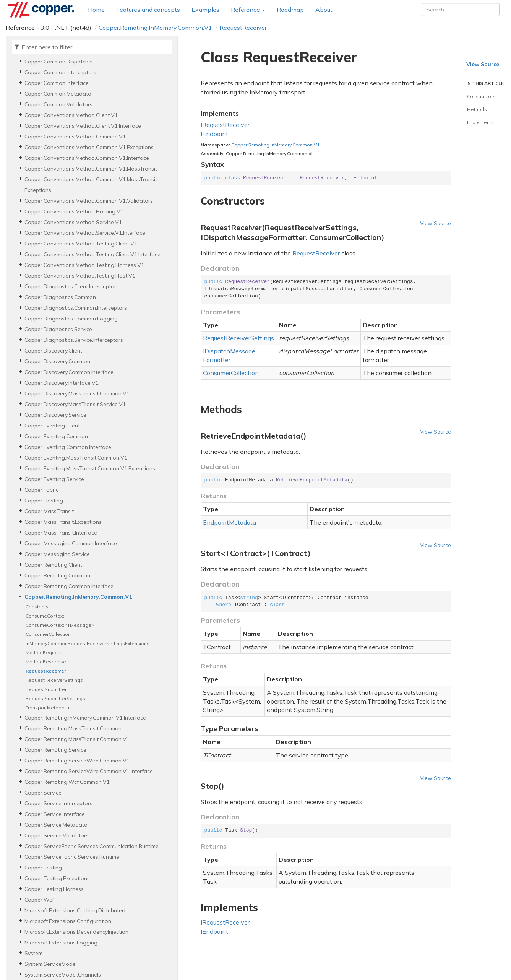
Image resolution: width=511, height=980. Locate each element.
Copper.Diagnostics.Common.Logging (71, 319)
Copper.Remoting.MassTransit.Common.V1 (77, 739)
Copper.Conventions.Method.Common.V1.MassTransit (91, 169)
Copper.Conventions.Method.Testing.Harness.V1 (84, 265)
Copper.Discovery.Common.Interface (69, 372)
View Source (436, 223)
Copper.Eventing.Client (52, 426)
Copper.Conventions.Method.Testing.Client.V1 (81, 244)
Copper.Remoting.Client (53, 565)
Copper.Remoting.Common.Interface (69, 586)
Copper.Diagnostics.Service (58, 329)
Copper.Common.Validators (58, 104)
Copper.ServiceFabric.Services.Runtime (72, 857)
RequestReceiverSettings (54, 680)
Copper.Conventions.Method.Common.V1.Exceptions (89, 147)
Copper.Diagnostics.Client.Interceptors (72, 286)
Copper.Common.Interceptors (60, 72)
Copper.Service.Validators (57, 835)
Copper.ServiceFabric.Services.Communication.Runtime (92, 846)
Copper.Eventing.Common (56, 436)
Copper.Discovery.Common (57, 361)
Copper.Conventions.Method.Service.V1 (73, 222)
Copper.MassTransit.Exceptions (63, 522)
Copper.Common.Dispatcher (59, 62)
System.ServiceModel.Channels (63, 975)
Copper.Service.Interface (55, 814)
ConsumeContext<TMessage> (60, 625)
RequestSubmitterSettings (55, 698)
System (33, 953)
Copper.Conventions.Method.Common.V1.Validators (89, 201)
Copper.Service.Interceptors (58, 803)
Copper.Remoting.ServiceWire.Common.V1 (77, 761)
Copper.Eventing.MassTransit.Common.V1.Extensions (90, 468)
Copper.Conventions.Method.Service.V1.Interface (85, 233)
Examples (205, 10)
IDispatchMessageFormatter (229, 355)
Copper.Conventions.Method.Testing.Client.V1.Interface (92, 254)
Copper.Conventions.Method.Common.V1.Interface (87, 158)
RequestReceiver (243, 28)
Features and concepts (148, 10)
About (324, 10)
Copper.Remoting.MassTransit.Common (73, 728)
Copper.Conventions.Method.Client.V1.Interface (83, 126)
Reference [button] (248, 10)
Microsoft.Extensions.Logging (61, 943)
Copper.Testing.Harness (54, 889)
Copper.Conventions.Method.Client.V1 (71, 115)
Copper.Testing (43, 868)
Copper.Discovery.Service (55, 415)
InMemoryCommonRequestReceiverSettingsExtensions (88, 643)
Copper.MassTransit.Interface (61, 533)
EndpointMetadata (230, 522)
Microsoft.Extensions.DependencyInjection (76, 932)
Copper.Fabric (41, 490)
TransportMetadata (47, 708)
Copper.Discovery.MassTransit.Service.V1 (75, 404)
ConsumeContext (45, 616)
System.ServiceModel (51, 964)
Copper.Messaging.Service (57, 554)
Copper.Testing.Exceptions (57, 878)
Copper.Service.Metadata (56, 825)
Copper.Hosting (44, 501)
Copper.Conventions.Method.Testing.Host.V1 (80, 276)
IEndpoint (214, 134)
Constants (37, 607)
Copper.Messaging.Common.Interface (71, 543)
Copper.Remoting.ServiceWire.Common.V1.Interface (89, 771)
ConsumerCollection (48, 634)
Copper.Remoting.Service (55, 750)
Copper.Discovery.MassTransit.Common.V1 (77, 393)
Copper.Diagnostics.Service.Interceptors (74, 340)
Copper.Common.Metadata (58, 94)
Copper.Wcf (39, 900)
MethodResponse (46, 662)
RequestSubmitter (46, 689)
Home (96, 10)
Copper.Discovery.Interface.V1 (62, 383)
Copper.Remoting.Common (57, 575)
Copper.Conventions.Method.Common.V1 (75, 137)
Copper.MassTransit (49, 511)
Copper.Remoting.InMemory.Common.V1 (155, 28)
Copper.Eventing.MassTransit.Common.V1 (76, 458)
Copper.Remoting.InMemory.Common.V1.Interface (85, 718)
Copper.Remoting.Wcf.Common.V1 (67, 782)
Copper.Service (43, 793)
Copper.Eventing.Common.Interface (68, 447)
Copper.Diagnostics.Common (60, 297)
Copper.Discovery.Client (53, 351)
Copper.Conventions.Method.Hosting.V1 (74, 211)
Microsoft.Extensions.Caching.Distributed (75, 910)
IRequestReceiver (225, 125)
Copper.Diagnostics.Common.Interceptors (76, 308)
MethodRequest (44, 653)
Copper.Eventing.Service (54, 479)
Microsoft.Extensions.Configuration (68, 921)
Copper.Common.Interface (57, 83)
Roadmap (290, 10)
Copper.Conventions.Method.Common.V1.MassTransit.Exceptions (91, 185)
